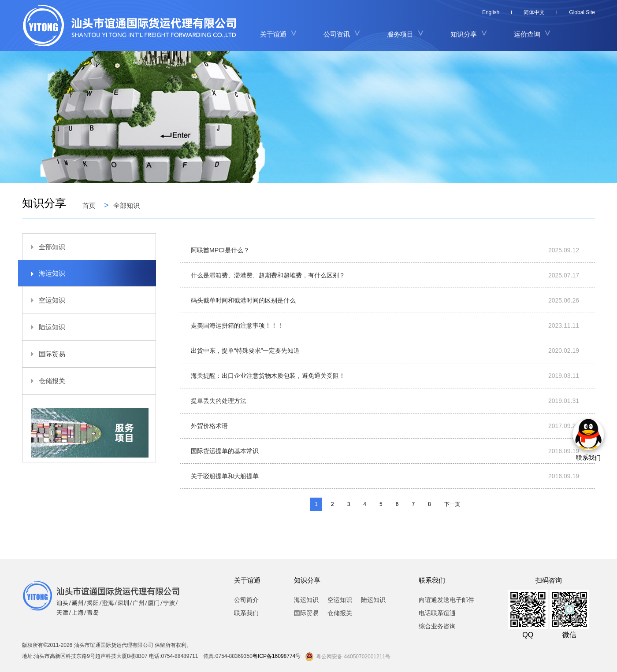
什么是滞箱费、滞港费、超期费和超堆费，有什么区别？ (268, 275)
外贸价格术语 (209, 426)
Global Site (582, 12)
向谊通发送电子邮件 (446, 600)
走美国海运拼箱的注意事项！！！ (237, 325)
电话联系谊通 (437, 613)
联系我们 (246, 613)
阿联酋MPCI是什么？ (220, 250)
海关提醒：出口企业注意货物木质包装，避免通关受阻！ (268, 376)
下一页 (452, 504)
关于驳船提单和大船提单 (225, 476)
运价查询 (527, 34)
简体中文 (534, 12)
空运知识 (44, 300)
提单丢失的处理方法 (219, 401)
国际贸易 (44, 354)
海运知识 (44, 273)
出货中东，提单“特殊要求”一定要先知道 (245, 351)
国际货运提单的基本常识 (225, 451)
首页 (89, 205)
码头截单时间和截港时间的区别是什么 (243, 300)
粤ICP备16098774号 (277, 656)
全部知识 (126, 205)
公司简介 (246, 600)
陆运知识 (44, 327)
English (491, 12)
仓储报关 (44, 381)
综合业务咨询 (437, 626)
